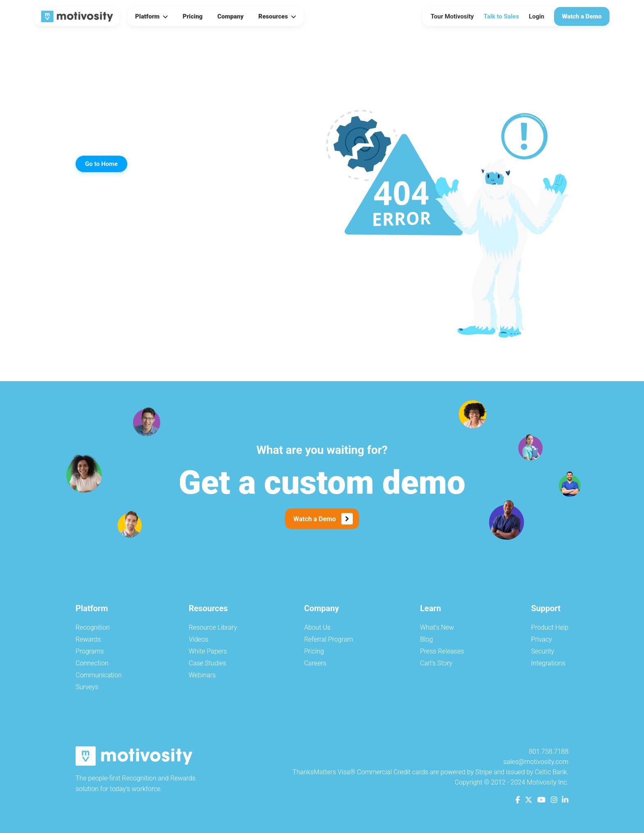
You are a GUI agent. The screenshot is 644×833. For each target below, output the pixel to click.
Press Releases (442, 651)
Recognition (93, 627)
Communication (99, 675)
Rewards (88, 639)
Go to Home (101, 164)
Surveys (87, 687)
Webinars (202, 675)
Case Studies (208, 663)
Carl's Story (436, 663)
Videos (199, 639)
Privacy (542, 639)
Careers (315, 663)
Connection (92, 663)
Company (230, 16)
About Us (317, 627)
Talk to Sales (501, 16)
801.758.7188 (549, 751)
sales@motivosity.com (536, 762)
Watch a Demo (582, 16)
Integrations (548, 663)
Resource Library (213, 627)
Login (537, 16)
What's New (437, 627)
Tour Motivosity (452, 16)
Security (543, 651)
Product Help (550, 627)
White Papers (208, 651)
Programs (90, 651)
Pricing (193, 16)
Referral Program (328, 639)
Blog (427, 639)
